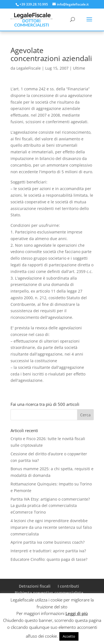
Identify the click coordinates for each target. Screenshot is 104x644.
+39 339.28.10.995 (34, 4)
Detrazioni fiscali (35, 586)
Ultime (79, 68)
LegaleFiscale (29, 68)
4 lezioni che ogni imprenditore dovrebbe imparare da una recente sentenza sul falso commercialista (51, 527)
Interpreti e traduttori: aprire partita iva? (48, 551)
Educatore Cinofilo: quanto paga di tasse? (49, 559)
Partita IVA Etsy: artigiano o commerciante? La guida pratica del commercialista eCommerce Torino (50, 506)
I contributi (68, 586)
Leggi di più (77, 613)
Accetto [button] (69, 636)
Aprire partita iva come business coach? (48, 542)
